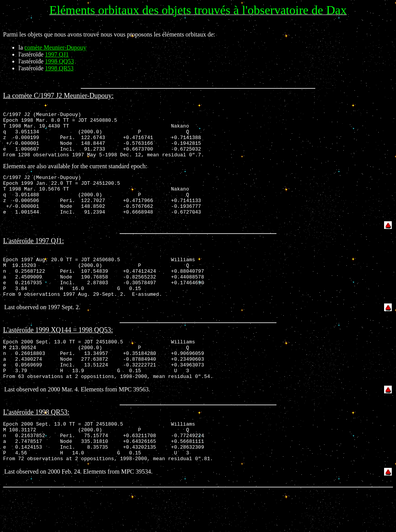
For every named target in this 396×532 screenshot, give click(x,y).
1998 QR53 (59, 68)
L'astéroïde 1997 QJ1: (33, 258)
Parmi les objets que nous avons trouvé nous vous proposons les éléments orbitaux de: (109, 34)
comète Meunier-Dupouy (56, 47)
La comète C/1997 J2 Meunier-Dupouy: (58, 96)
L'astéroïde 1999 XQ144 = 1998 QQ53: (58, 355)
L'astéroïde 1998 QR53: (36, 446)
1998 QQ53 (59, 61)
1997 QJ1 (57, 54)
